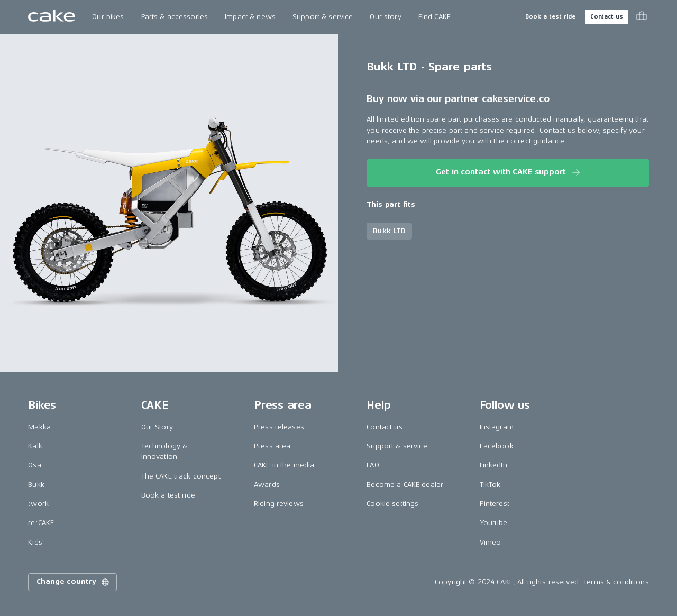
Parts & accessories (175, 17)
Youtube (494, 523)
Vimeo (491, 542)
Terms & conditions (616, 582)
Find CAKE (434, 17)
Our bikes (108, 17)
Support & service (323, 17)
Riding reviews (279, 504)
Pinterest (495, 504)
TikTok (490, 485)
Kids (35, 542)
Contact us (607, 17)
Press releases (279, 427)
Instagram (497, 427)
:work (38, 504)
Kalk (35, 446)
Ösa (34, 465)
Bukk (36, 485)
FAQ (373, 465)
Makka (39, 427)
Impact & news (250, 17)
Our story (385, 17)
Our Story (157, 427)
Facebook (497, 446)
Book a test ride (550, 17)
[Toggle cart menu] (642, 17)
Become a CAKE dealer (405, 485)
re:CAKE (41, 523)
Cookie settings (392, 504)
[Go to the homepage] (52, 17)
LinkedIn (493, 465)
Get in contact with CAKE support (509, 172)
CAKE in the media (284, 465)
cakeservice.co (515, 99)
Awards (267, 485)
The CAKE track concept (181, 476)
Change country (74, 582)
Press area (272, 446)
